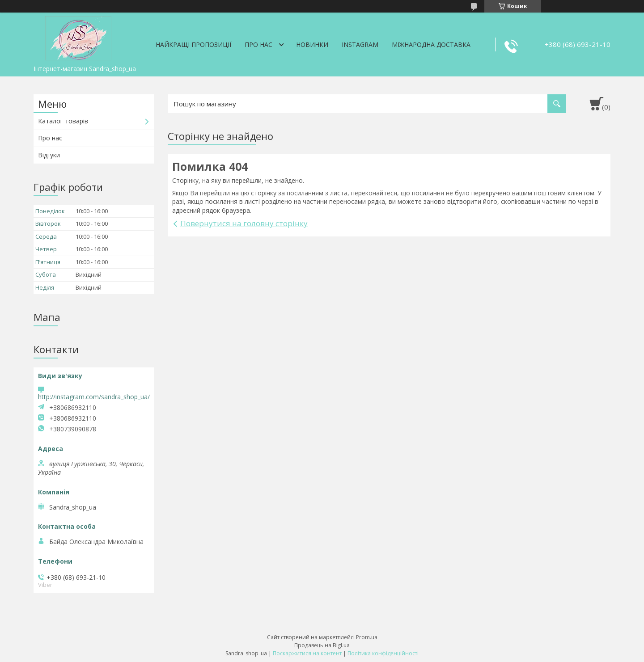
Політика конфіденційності (383, 653)
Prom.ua (367, 637)
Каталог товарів (63, 121)
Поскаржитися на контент (307, 653)
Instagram (360, 44)
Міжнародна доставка (431, 44)
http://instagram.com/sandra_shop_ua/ (94, 397)
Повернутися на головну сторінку (244, 223)
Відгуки (49, 155)
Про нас (258, 44)
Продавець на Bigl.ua (322, 645)
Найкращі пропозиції (193, 44)
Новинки (312, 44)
